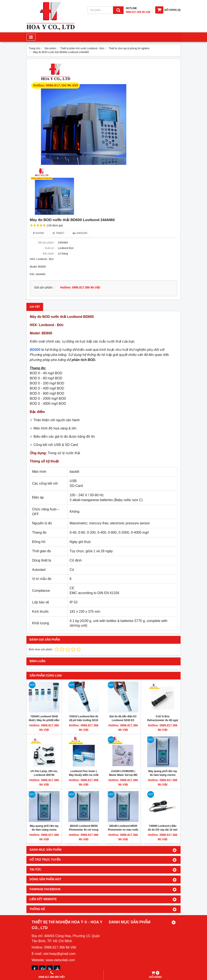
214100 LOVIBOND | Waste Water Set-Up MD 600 (123, 775)
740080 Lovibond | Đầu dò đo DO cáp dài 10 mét (163, 828)
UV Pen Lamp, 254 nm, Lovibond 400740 (44, 773)
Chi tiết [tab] (35, 307)
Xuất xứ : (50, 248)
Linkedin (80, 233)
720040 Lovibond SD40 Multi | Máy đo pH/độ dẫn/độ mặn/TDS (44, 720)
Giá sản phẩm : (44, 288)
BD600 (35, 350)
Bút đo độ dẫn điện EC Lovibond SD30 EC (123, 718)
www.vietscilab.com (60, 960)
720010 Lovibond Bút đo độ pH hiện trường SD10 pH (84, 720)
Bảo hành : (49, 254)
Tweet (58, 233)
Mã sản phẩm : (47, 243)
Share (39, 233)
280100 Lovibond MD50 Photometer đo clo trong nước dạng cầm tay (84, 830)
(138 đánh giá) (55, 226)
